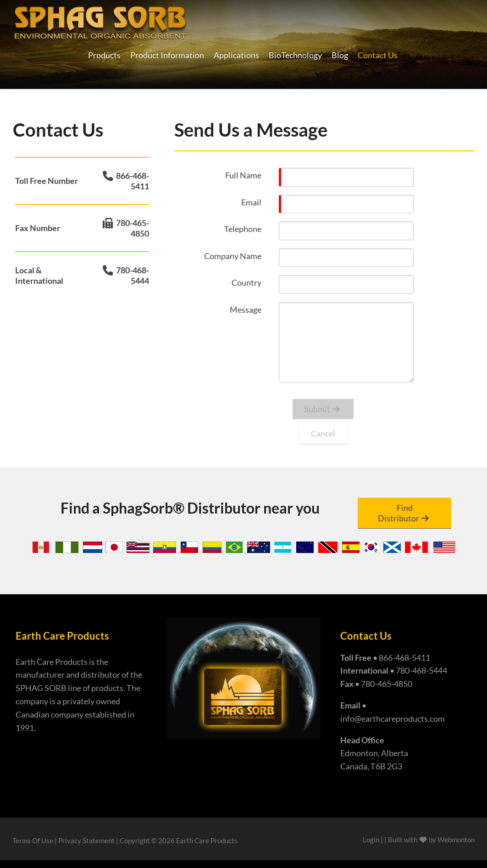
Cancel (323, 433)
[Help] (267, 174)
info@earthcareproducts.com (393, 719)
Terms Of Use (33, 840)
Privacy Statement (86, 840)
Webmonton (456, 840)
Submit (317, 409)
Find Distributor (398, 513)
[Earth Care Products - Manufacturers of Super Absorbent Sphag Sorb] (100, 21)
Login (371, 840)
